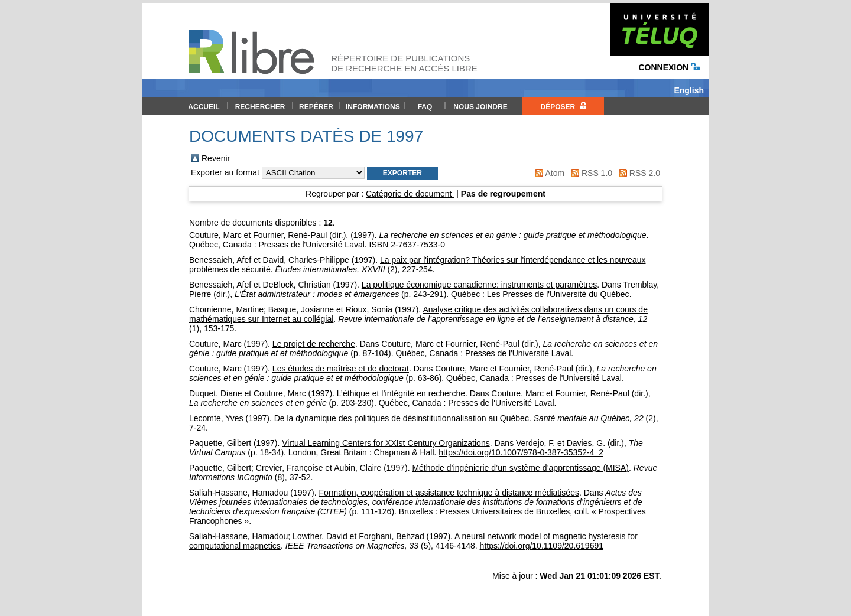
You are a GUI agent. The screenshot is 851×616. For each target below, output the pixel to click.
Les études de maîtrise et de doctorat (341, 369)
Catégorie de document (410, 194)
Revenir (216, 158)
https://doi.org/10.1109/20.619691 (542, 546)
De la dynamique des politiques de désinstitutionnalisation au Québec (402, 418)
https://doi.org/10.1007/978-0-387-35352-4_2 (521, 452)
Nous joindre (480, 107)
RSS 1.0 (597, 173)
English (689, 90)
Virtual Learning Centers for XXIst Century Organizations (386, 443)
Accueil (204, 107)
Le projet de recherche (314, 344)
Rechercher (260, 107)
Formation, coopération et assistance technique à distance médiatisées (449, 493)
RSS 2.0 (645, 173)
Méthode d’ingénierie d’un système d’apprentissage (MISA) (520, 468)
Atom (555, 173)
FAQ (425, 107)
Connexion (669, 67)
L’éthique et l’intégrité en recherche (401, 393)
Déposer (563, 106)
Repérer (316, 107)
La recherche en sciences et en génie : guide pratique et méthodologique (512, 235)
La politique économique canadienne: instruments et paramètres (479, 285)
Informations (373, 107)
